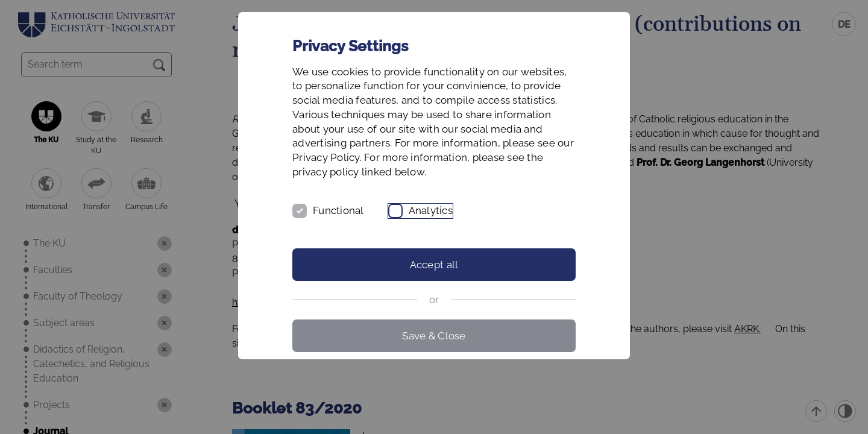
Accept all (434, 265)
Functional (338, 210)
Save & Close (434, 336)
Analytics (431, 210)
